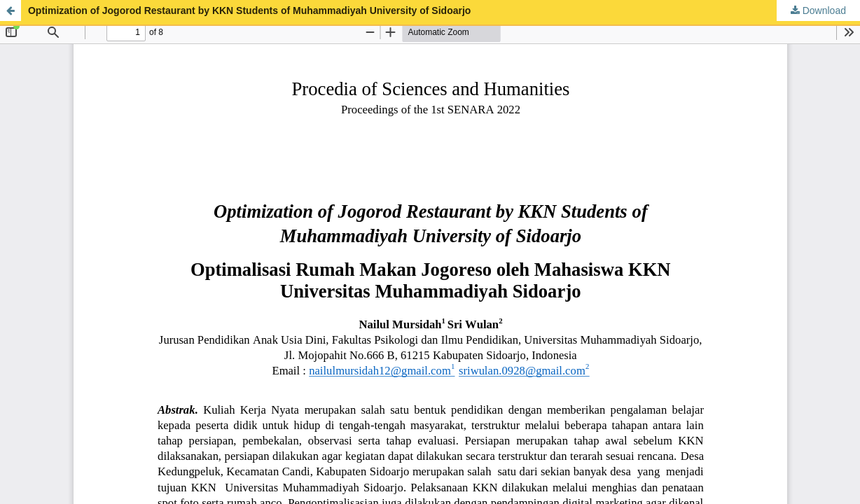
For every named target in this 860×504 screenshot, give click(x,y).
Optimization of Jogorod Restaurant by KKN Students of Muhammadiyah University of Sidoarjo (249, 10)
